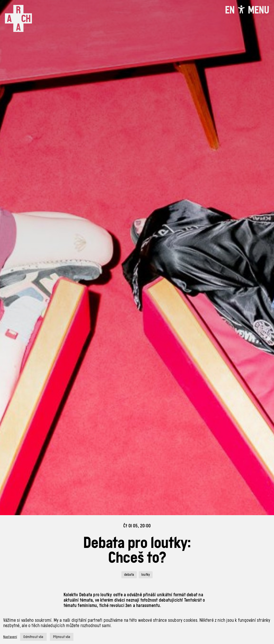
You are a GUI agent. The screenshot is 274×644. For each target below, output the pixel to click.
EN (230, 10)
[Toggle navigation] (258, 10)
